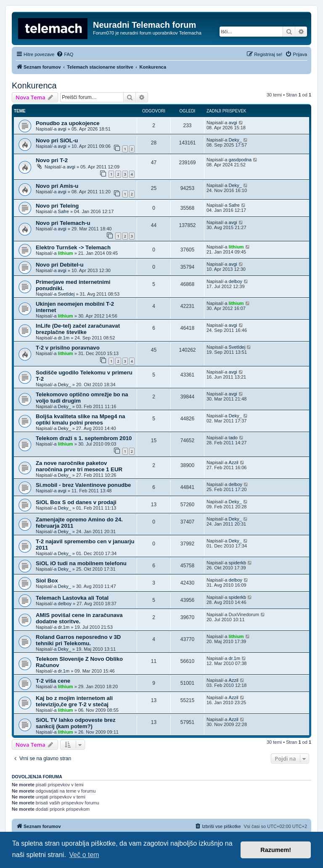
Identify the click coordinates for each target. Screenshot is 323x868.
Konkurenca (34, 85)
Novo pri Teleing (57, 206)
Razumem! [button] (276, 850)
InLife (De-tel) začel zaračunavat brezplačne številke (78, 329)
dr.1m (64, 338)
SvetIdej (66, 294)
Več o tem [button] (84, 855)
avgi (62, 129)
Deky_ (235, 140)
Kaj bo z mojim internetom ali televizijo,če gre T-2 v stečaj (74, 701)
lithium (66, 253)
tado (233, 438)
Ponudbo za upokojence (68, 123)
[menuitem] (65, 54)
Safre (64, 211)
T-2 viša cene (53, 681)
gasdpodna (240, 160)
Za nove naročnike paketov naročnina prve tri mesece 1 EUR (79, 466)
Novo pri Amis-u (57, 186)
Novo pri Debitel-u (60, 265)
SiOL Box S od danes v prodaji (76, 502)
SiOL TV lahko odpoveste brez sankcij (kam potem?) (76, 723)
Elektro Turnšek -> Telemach (73, 247)
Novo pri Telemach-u (63, 223)
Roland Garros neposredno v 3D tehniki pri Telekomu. (78, 640)
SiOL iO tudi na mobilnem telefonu (81, 563)
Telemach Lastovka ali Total (72, 598)
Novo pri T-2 (52, 160)
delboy (236, 281)
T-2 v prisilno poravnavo (68, 348)
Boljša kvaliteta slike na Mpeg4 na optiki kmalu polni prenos (81, 419)
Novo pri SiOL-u (57, 140)
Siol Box (47, 581)
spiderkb (238, 563)
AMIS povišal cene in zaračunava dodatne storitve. (79, 618)
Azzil (234, 462)
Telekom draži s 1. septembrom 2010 (84, 438)
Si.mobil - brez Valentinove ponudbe (83, 485)
